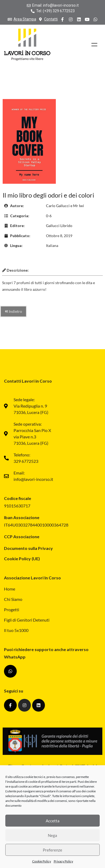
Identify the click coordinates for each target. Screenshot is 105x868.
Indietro (13, 311)
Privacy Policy (63, 861)
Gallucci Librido (59, 226)
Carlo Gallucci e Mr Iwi (65, 206)
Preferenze (52, 850)
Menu (94, 45)
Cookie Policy (42, 861)
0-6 (49, 216)
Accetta (53, 821)
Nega (52, 835)
